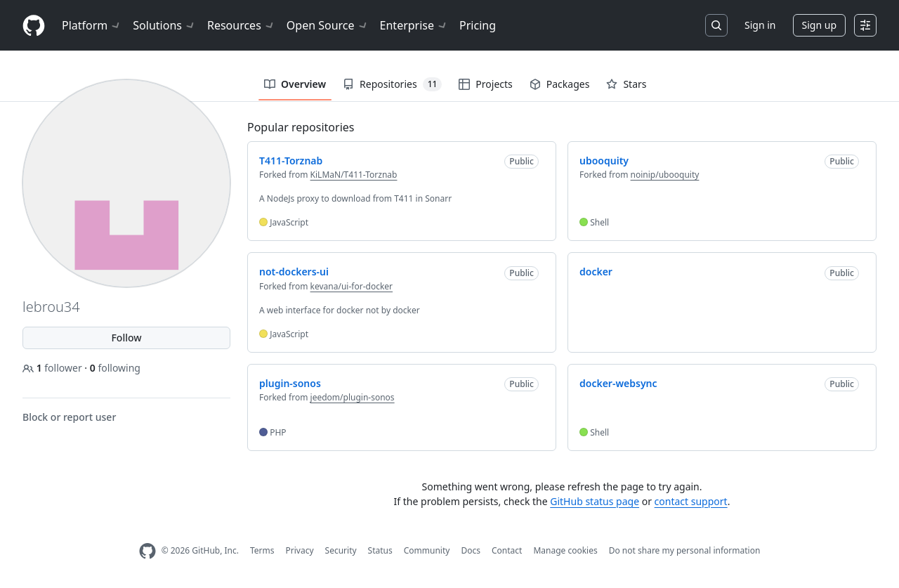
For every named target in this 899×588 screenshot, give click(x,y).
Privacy (300, 550)
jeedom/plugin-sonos (353, 397)
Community (427, 550)
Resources (241, 25)
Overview (295, 84)
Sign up (819, 25)
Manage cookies (565, 550)
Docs (471, 550)
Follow (126, 338)
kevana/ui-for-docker (352, 286)
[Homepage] (34, 26)
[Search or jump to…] (716, 25)
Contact (507, 550)
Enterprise (414, 25)
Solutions (164, 25)
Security (341, 550)
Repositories (392, 84)
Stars (626, 84)
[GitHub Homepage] (147, 551)
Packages (560, 84)
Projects (485, 84)
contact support (691, 501)
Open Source (328, 25)
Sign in (760, 25)
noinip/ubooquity (665, 175)
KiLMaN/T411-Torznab (354, 175)
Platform (92, 25)
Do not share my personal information (685, 550)
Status (380, 550)
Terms (262, 550)
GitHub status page (595, 501)
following (115, 368)
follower (53, 368)
